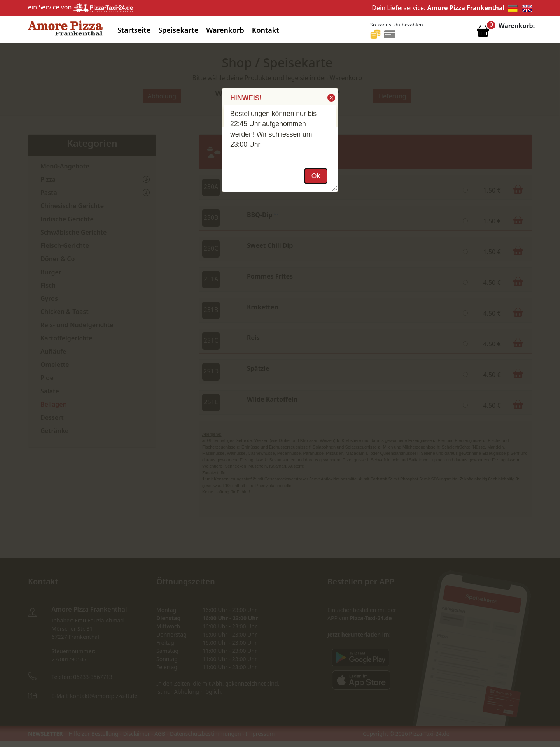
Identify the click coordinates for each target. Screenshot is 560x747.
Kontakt (266, 30)
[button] (331, 98)
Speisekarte (178, 30)
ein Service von (80, 7)
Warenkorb (225, 30)
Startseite (134, 30)
